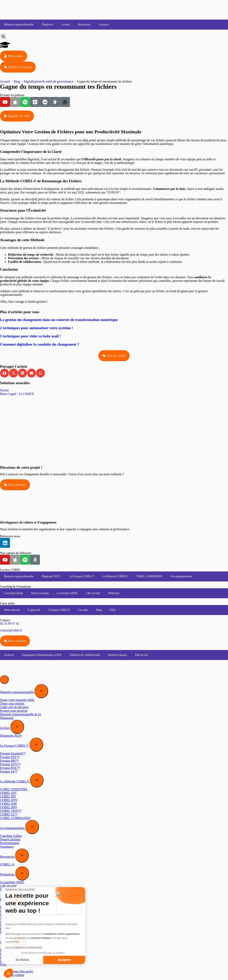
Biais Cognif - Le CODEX (17, 394)
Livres (4, 899)
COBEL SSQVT (11, 811)
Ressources (84, 24)
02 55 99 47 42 (10, 624)
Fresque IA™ (9, 771)
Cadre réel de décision (14, 707)
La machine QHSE (67, 593)
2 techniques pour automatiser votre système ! (37, 328)
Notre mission (12, 610)
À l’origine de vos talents (16, 918)
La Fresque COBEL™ (82, 576)
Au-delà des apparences (15, 922)
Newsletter (7, 932)
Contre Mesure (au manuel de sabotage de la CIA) (32, 914)
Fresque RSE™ (10, 768)
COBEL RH (8, 796)
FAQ (113, 610)
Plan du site (141, 655)
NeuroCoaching (40, 593)
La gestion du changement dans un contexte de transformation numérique (59, 320)
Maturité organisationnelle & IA (21, 714)
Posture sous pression (14, 711)
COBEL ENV (9, 800)
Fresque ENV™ (10, 764)
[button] (3, 36)
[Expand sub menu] (41, 691)
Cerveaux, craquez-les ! (15, 911)
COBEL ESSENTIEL (14, 789)
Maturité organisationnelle (19, 24)
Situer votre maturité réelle (17, 700)
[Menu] (4, 680)
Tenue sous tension (12, 703)
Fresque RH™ (9, 761)
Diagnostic (48, 24)
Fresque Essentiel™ (13, 753)
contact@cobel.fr (11, 630)
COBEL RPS (8, 807)
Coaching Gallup (13, 593)
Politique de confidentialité (85, 655)
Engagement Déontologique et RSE (42, 655)
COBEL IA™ (9, 814)
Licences (9, 655)
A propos (104, 24)
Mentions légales (117, 655)
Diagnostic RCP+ (51, 576)
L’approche (34, 610)
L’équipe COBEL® (59, 610)
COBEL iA (7, 864)
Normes (5, 925)
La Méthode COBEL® (115, 576)
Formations (8, 874)
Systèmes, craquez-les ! (15, 907)
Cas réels (83, 610)
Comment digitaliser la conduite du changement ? (40, 344)
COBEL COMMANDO (149, 576)
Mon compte (16, 975)
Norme (4, 390)
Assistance (7, 847)
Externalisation (10, 843)
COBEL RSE (8, 804)
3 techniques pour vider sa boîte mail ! (30, 336)
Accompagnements (181, 576)
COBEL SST (8, 793)
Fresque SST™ (10, 757)
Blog (99, 610)
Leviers (66, 24)
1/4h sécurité (93, 593)
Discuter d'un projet (21, 971)
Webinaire (114, 593)
